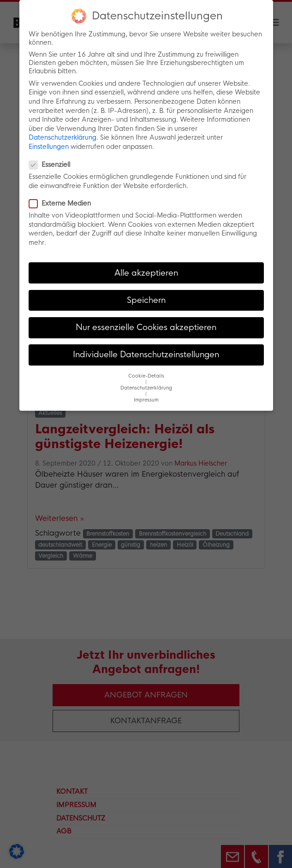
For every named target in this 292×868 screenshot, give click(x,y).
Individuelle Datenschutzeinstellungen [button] (146, 354)
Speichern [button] (146, 299)
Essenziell (52, 164)
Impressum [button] (146, 399)
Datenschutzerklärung (63, 136)
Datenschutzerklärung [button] (146, 387)
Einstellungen (49, 146)
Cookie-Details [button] (146, 375)
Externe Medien (63, 202)
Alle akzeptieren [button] (146, 272)
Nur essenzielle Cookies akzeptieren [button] (146, 326)
